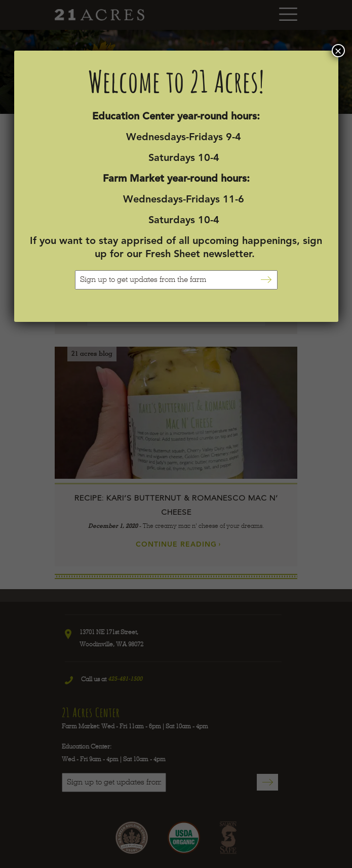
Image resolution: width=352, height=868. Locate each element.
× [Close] (338, 51)
